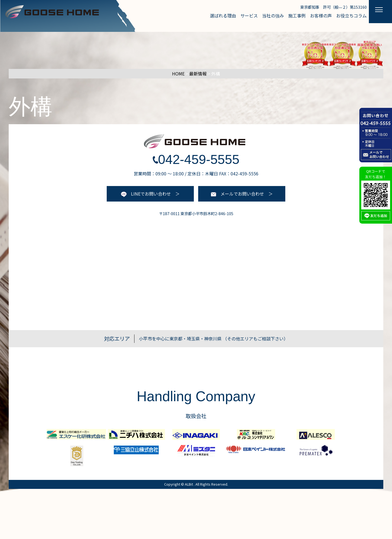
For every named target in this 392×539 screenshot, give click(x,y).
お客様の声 (321, 16)
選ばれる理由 (223, 16)
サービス (249, 16)
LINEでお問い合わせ (146, 194)
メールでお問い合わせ (238, 194)
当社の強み (273, 16)
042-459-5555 (196, 159)
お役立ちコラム (351, 16)
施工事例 (297, 16)
